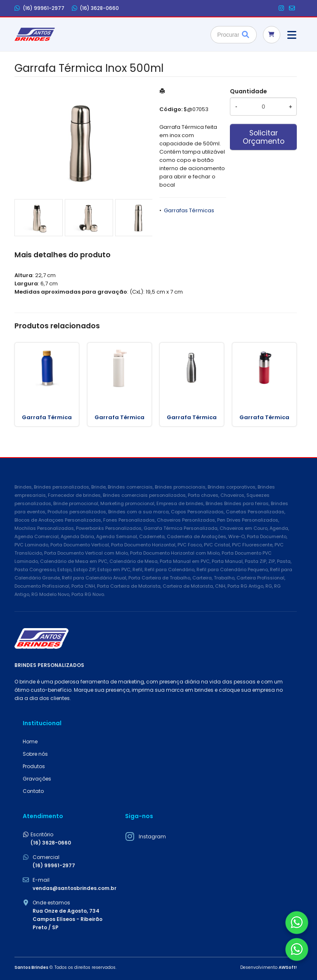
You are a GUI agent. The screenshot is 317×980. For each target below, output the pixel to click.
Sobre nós (35, 754)
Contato (33, 791)
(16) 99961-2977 (39, 8)
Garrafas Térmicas (189, 210)
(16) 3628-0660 (96, 8)
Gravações (37, 779)
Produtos (34, 766)
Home (30, 742)
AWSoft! (288, 967)
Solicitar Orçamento (264, 137)
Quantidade (248, 91)
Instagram (152, 836)
